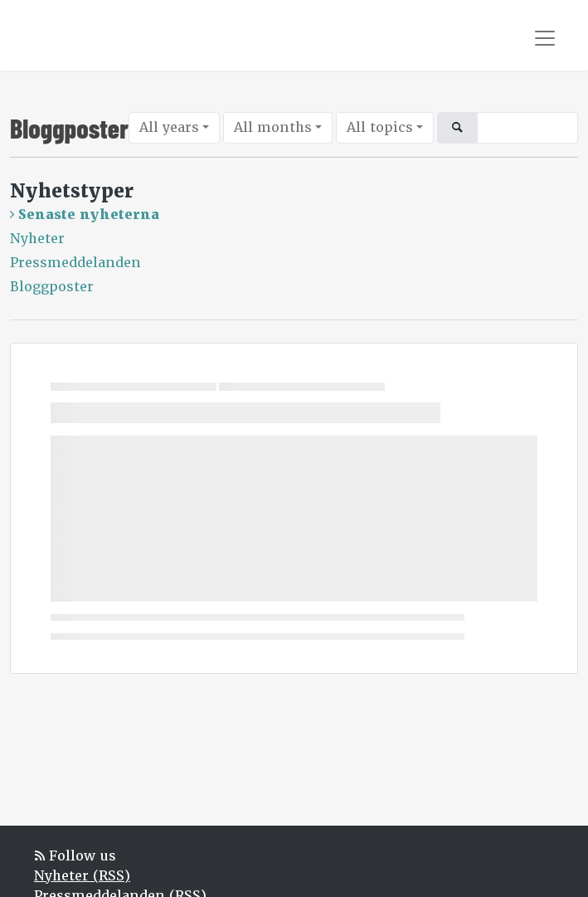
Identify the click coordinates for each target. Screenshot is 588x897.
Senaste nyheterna (89, 214)
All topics (380, 127)
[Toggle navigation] (545, 38)
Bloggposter (52, 287)
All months (273, 127)
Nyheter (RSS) (82, 876)
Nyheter (37, 239)
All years (169, 127)
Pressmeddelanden (75, 263)
